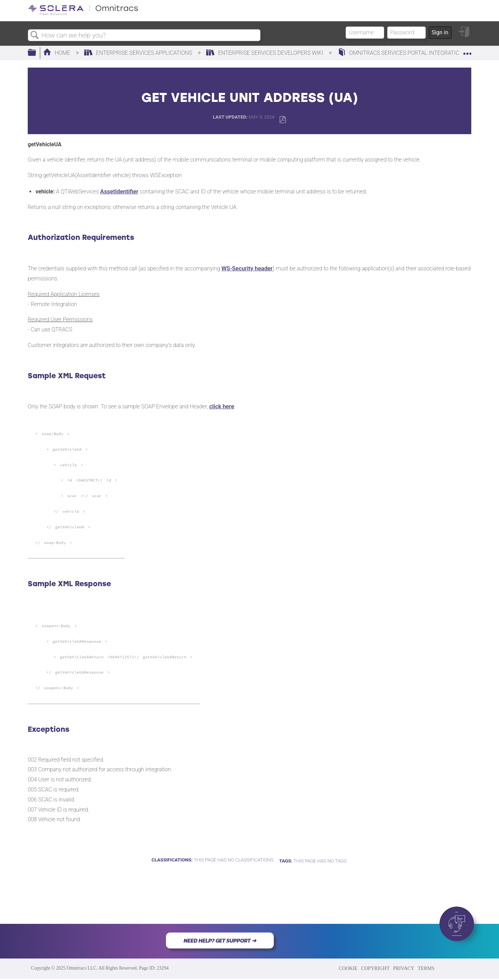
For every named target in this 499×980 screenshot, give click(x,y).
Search (35, 35)
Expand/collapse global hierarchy (36, 53)
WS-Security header (247, 268)
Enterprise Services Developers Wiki (265, 53)
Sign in (440, 32)
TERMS (426, 968)
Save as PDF (283, 120)
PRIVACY (404, 968)
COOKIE (348, 968)
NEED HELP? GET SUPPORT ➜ (220, 940)
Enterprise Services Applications (139, 53)
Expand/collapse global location (467, 51)
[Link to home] (83, 14)
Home (57, 53)
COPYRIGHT (375, 968)
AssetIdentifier (119, 191)
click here (222, 406)
